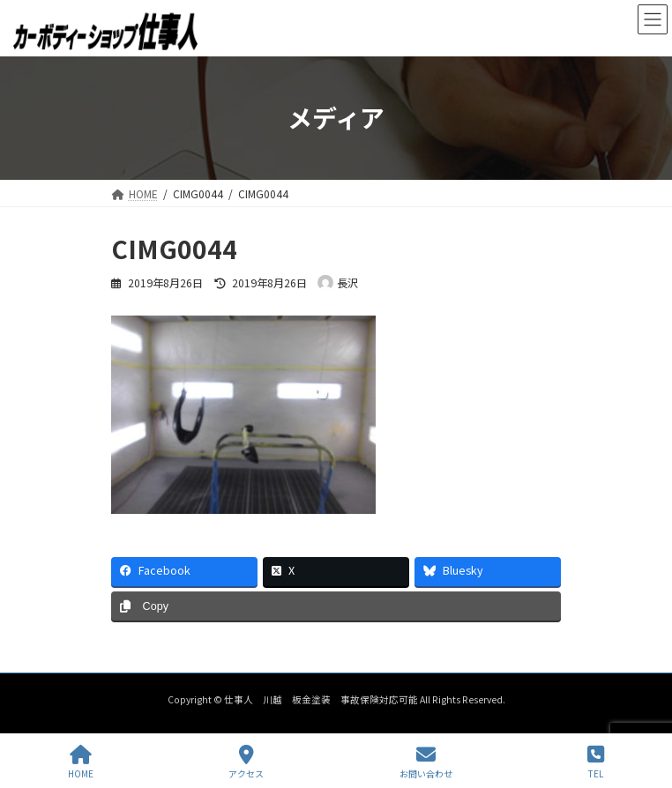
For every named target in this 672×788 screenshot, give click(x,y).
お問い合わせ (426, 762)
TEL (596, 762)
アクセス (246, 762)
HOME (81, 762)
